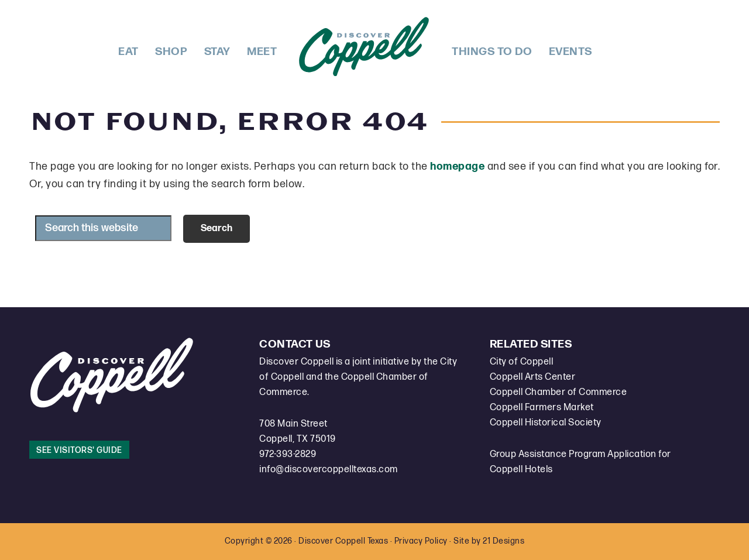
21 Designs (504, 541)
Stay (217, 52)
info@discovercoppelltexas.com (329, 470)
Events (571, 52)
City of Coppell (522, 362)
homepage (457, 166)
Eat (128, 52)
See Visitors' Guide (79, 450)
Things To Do (492, 52)
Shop (171, 52)
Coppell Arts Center (533, 377)
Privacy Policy (421, 541)
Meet (262, 52)
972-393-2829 (288, 454)
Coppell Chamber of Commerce (559, 392)
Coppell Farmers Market (542, 408)
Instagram (629, 46)
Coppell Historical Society (546, 423)
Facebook (610, 46)
